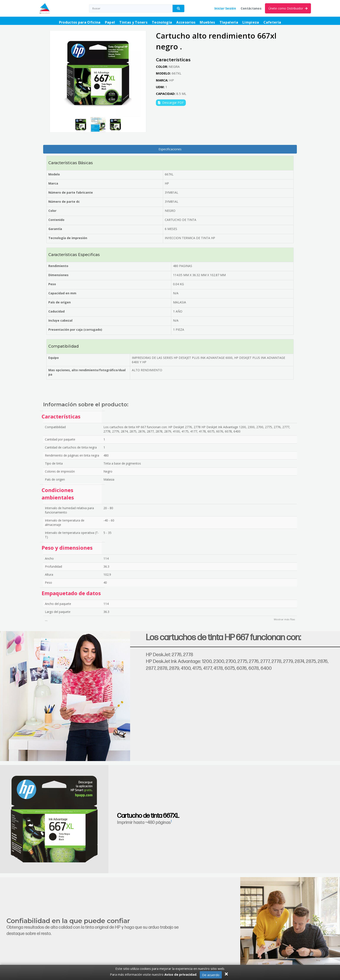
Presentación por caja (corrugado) (75, 330)
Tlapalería (229, 22)
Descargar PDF (171, 103)
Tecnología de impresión (68, 238)
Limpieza (251, 22)
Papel (110, 22)
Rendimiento (58, 266)
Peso (52, 284)
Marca (53, 183)
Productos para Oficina (80, 22)
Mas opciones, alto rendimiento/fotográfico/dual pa (87, 372)
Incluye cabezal (60, 320)
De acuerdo (211, 975)
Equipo (54, 358)
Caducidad (56, 311)
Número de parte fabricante (71, 192)
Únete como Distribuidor (288, 8)
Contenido (56, 220)
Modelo (54, 174)
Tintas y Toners (133, 22)
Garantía (55, 229)
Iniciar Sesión (225, 8)
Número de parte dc (64, 202)
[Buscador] (178, 8)
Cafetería (272, 22)
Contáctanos (251, 8)
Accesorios (186, 22)
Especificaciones (170, 149)
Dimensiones (58, 275)
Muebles (207, 22)
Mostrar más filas (284, 619)
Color (52, 211)
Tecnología (162, 22)
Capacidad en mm (62, 293)
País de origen (60, 302)
